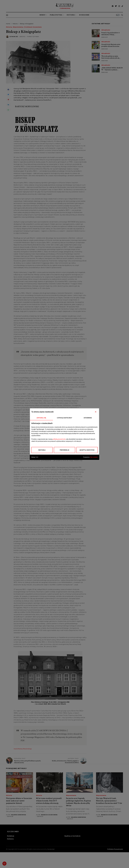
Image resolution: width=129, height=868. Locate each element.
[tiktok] (122, 6)
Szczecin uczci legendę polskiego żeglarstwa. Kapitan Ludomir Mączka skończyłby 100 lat (78, 802)
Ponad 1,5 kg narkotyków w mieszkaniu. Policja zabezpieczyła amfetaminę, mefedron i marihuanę (111, 36)
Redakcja (11, 836)
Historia (15, 24)
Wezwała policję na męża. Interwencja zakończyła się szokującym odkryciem (110, 58)
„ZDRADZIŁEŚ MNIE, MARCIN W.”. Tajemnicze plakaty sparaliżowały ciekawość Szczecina (112, 71)
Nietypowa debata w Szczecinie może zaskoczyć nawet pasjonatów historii (19, 801)
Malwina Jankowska (18, 815)
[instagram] (119, 6)
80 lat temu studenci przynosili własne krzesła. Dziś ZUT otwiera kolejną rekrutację (49, 801)
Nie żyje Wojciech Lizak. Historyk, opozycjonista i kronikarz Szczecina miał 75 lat (109, 801)
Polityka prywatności (115, 849)
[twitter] (116, 6)
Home (8, 24)
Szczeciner (51, 849)
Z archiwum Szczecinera (33, 27)
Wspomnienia (18, 27)
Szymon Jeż (14, 37)
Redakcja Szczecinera (49, 815)
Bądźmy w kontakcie (72, 836)
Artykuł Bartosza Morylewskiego (23, 749)
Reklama (10, 839)
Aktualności (106, 30)
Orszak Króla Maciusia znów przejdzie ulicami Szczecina (111, 45)
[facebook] (113, 6)
